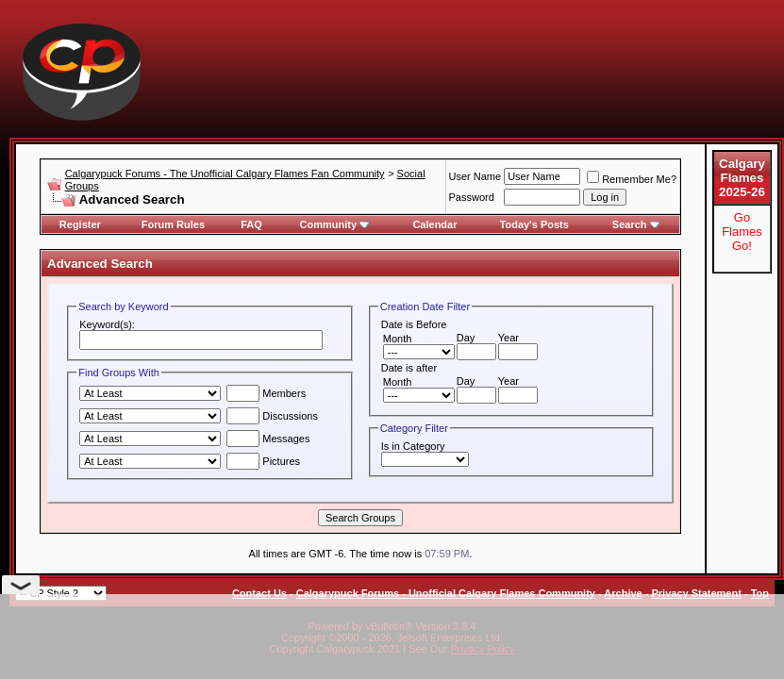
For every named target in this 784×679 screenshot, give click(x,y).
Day (466, 338)
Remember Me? (632, 179)
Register (80, 224)
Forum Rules (173, 224)
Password (472, 197)
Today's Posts (534, 224)
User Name (475, 176)
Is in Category (413, 446)
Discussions (272, 416)
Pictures (263, 461)
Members (266, 393)
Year (509, 338)
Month (398, 339)
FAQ (251, 224)
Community (335, 224)
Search (636, 224)
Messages (268, 439)
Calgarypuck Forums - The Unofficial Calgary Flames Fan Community (225, 174)
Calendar (434, 224)
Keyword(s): (107, 324)
